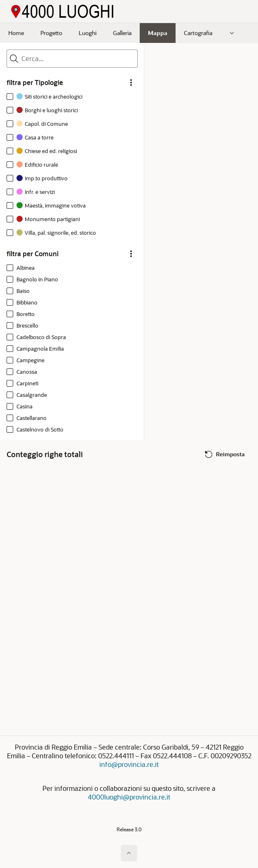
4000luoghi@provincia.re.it (129, 797)
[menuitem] (232, 33)
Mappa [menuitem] (158, 33)
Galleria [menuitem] (122, 33)
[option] (46, 98)
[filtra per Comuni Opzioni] (131, 254)
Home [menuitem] (16, 33)
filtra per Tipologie (35, 83)
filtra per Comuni (33, 254)
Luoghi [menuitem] (88, 33)
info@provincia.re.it (129, 764)
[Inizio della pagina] (129, 853)
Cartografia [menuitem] (198, 33)
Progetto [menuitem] (51, 33)
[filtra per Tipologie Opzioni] (131, 83)
